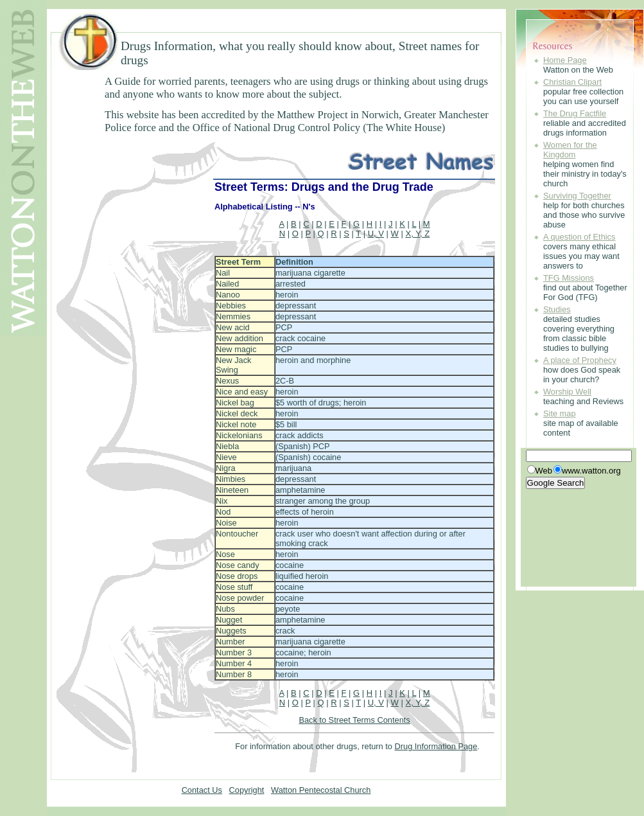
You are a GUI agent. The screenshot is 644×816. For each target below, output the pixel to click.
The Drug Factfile (575, 113)
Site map (560, 413)
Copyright (247, 790)
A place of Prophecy (580, 360)
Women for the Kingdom (570, 150)
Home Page (565, 60)
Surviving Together (577, 196)
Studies (557, 309)
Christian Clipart (572, 82)
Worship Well (567, 392)
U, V (376, 234)
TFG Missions (569, 278)
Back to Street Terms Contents (354, 720)
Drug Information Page (436, 746)
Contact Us (202, 790)
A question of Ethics (579, 237)
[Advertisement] (138, 161)
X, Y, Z (417, 234)
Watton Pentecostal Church (321, 790)
